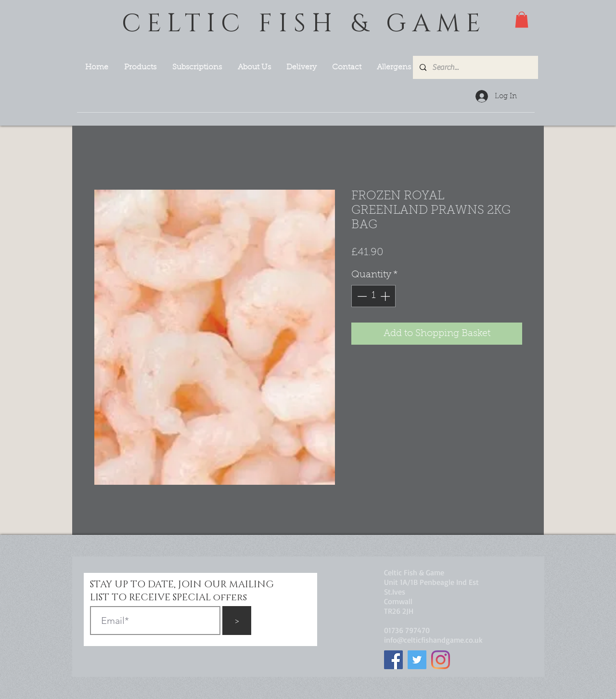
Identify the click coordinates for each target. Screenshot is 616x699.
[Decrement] (361, 296)
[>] (237, 621)
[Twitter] (417, 660)
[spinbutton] (373, 296)
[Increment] (386, 296)
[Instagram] (441, 660)
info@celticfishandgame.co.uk (433, 640)
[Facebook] (393, 660)
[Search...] (475, 67)
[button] (522, 19)
